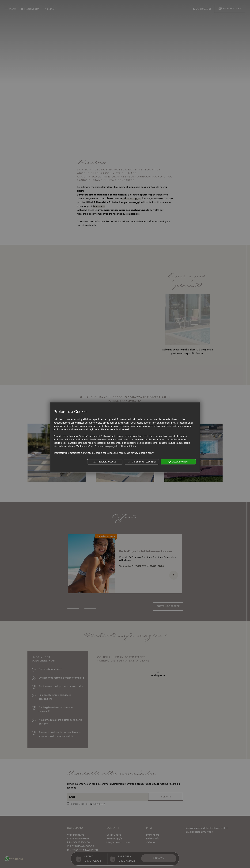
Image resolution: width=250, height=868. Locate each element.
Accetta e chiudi (178, 462)
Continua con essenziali (141, 462)
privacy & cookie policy (142, 453)
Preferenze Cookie (105, 462)
